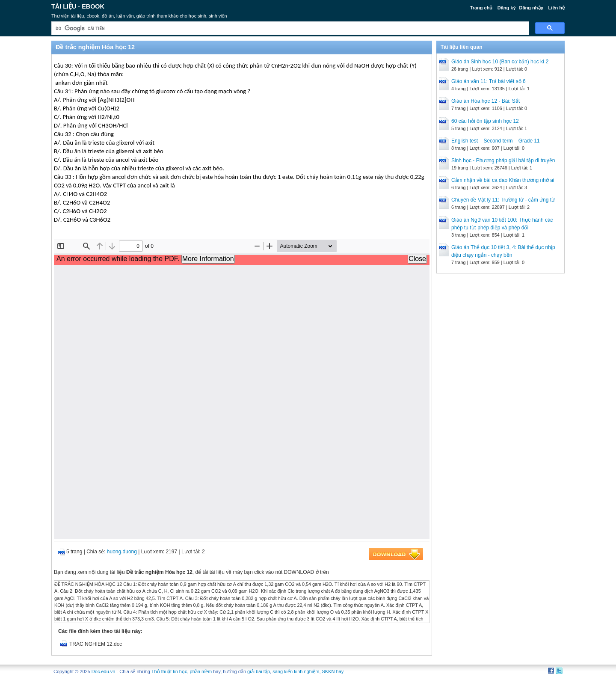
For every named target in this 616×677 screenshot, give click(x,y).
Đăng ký (507, 8)
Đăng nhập (532, 8)
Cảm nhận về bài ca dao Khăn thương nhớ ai (503, 180)
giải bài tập (259, 671)
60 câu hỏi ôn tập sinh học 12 (485, 121)
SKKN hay (333, 671)
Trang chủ (481, 8)
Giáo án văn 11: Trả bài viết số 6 (489, 81)
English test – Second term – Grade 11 (496, 141)
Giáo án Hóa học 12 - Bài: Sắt (486, 101)
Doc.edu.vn (104, 671)
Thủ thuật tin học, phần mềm (182, 671)
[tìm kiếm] (289, 28)
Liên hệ (557, 8)
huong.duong (122, 552)
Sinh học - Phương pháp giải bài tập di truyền (503, 160)
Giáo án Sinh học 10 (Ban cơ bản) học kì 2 (500, 62)
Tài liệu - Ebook (78, 6)
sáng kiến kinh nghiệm (296, 671)
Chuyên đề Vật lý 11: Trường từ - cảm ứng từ (503, 200)
